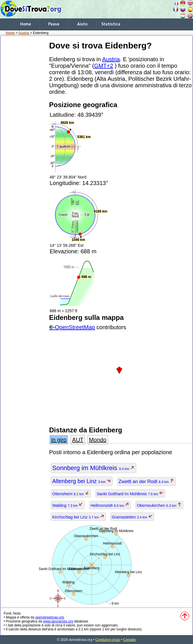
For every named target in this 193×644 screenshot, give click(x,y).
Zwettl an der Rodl (146, 482)
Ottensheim (71, 494)
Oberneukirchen (159, 505)
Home (26, 24)
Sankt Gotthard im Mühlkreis (130, 494)
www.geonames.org (58, 621)
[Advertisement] (24, 124)
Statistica (111, 24)
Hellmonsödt (110, 505)
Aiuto (82, 24)
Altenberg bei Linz (82, 481)
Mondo (98, 440)
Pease (54, 24)
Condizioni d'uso (108, 640)
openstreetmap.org (50, 617)
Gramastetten (132, 517)
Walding (68, 505)
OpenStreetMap (75, 327)
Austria (24, 33)
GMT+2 (103, 66)
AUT (78, 440)
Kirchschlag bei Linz (78, 517)
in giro (59, 440)
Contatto (130, 640)
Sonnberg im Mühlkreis (94, 468)
